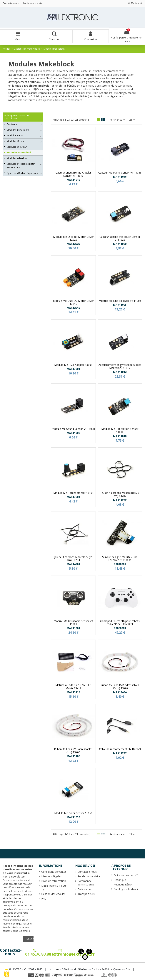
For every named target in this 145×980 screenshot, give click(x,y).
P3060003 (120, 628)
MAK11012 (120, 372)
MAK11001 (73, 628)
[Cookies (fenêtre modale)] (6, 974)
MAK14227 (120, 753)
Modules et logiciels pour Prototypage (21, 166)
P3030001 (120, 564)
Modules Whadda (17, 158)
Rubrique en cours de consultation (17, 117)
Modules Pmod (15, 135)
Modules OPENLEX (17, 147)
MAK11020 (120, 244)
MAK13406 (73, 756)
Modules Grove (15, 141)
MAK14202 (120, 500)
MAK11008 (73, 433)
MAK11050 (73, 817)
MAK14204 (73, 564)
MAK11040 (73, 180)
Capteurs (12, 124)
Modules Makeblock (19, 152)
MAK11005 (120, 305)
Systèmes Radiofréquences (22, 173)
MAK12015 (73, 308)
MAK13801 (73, 369)
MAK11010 (120, 436)
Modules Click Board (18, 130)
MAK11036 (120, 177)
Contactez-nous (11, 952)
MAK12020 (73, 244)
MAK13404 (120, 692)
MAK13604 (73, 497)
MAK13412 (73, 692)
